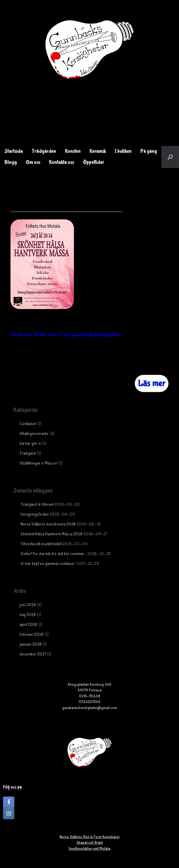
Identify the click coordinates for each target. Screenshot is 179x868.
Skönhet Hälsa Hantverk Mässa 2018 (81, 324)
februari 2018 (31, 635)
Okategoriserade (34, 434)
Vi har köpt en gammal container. (48, 564)
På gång (149, 151)
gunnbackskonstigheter (96, 335)
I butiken (123, 151)
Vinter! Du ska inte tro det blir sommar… (53, 554)
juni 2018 (28, 605)
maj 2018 (28, 615)
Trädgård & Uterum (37, 505)
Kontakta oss (62, 162)
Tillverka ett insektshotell (41, 544)
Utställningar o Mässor (38, 463)
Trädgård (28, 453)
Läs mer (152, 383)
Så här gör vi (31, 444)
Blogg (11, 162)
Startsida (14, 151)
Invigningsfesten (35, 514)
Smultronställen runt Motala (89, 849)
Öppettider (94, 162)
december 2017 (33, 654)
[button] (170, 157)
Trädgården (44, 151)
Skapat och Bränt (90, 843)
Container (28, 424)
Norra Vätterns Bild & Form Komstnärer (90, 837)
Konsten (73, 151)
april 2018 (28, 625)
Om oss (33, 162)
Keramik (98, 151)
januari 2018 (31, 644)
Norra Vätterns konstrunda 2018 (48, 524)
